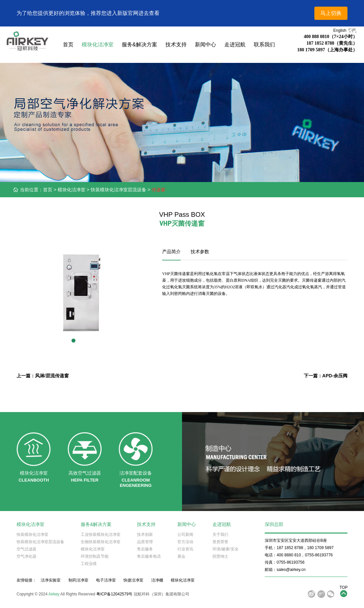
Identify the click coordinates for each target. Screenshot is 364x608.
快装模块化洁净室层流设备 (118, 190)
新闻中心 (205, 45)
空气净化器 (26, 556)
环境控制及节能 (95, 556)
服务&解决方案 (139, 45)
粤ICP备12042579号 (114, 594)
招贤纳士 (220, 556)
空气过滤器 (26, 549)
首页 (68, 45)
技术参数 (200, 252)
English (345, 30)
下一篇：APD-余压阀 (326, 376)
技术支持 (176, 45)
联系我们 (264, 45)
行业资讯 (185, 549)
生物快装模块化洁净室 (101, 542)
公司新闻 (185, 535)
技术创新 (145, 535)
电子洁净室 (106, 580)
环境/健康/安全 (226, 549)
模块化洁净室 (98, 45)
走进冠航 (235, 45)
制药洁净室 (78, 580)
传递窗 (159, 190)
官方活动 (185, 542)
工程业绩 (89, 564)
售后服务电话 (149, 556)
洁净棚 (157, 580)
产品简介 (171, 252)
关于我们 (220, 535)
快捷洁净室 (133, 580)
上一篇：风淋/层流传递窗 (43, 376)
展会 (181, 556)
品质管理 (145, 542)
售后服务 (145, 549)
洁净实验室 (51, 580)
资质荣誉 (220, 542)
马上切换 (331, 13)
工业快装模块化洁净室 (101, 535)
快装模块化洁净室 (32, 535)
